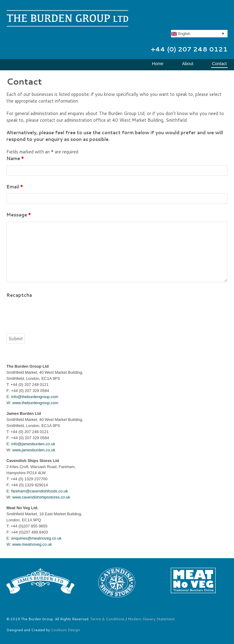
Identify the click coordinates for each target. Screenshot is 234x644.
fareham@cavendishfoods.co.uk (40, 491)
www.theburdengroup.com (35, 403)
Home (158, 64)
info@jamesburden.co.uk (33, 444)
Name (15, 158)
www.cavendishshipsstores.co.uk (41, 497)
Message (19, 215)
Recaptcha (19, 295)
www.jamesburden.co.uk (34, 450)
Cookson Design (65, 630)
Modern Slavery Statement (151, 619)
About (188, 64)
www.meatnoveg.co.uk (32, 544)
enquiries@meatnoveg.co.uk (36, 538)
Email (15, 187)
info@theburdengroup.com (35, 397)
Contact (219, 64)
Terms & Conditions (107, 619)
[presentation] (53, 314)
